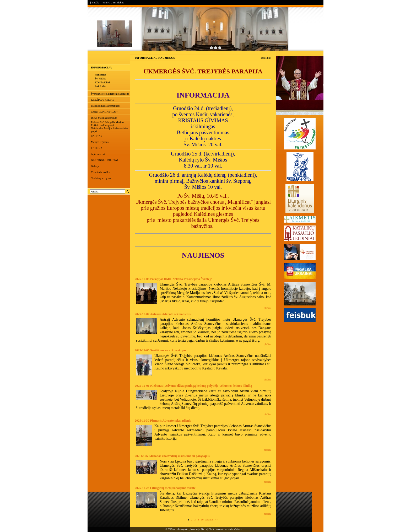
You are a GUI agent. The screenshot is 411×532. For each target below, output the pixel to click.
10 (202, 520)
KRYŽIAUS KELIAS (102, 100)
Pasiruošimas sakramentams (106, 106)
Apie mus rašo (99, 154)
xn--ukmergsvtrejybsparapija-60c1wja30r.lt (193, 529)
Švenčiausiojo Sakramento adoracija (110, 94)
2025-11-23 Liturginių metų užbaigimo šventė (165, 488)
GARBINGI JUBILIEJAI (104, 160)
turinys (106, 2)
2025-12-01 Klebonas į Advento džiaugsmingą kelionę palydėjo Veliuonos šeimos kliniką (193, 386)
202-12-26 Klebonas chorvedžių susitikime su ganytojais (172, 456)
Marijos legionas (100, 142)
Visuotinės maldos (101, 172)
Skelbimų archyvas (101, 178)
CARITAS (96, 136)
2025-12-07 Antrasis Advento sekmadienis (163, 314)
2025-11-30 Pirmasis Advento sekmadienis (163, 421)
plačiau (267, 308)
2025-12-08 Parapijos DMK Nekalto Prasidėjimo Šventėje (173, 279)
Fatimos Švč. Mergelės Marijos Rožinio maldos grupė (107, 124)
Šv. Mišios (100, 79)
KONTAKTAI (102, 82)
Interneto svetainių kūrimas (229, 529)
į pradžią (95, 2)
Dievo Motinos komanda (104, 118)
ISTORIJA (97, 148)
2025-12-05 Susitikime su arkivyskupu (160, 350)
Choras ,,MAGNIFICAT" (104, 112)
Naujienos (101, 75)
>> (216, 520)
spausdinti (266, 58)
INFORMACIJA (101, 67)
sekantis (209, 520)
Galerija (95, 166)
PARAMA (100, 86)
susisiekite (118, 2)
